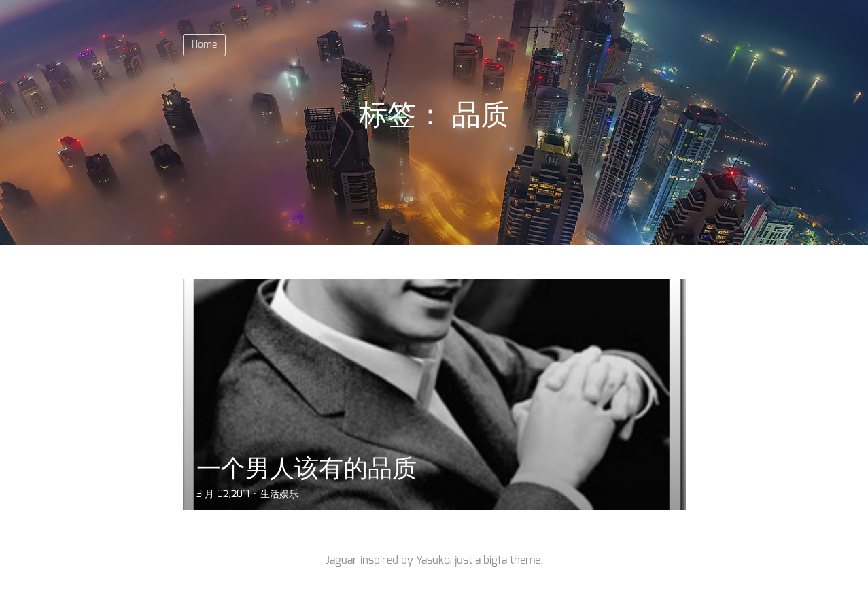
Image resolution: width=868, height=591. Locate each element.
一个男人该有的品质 (307, 468)
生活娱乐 (279, 494)
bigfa (495, 560)
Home (204, 45)
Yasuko (433, 560)
